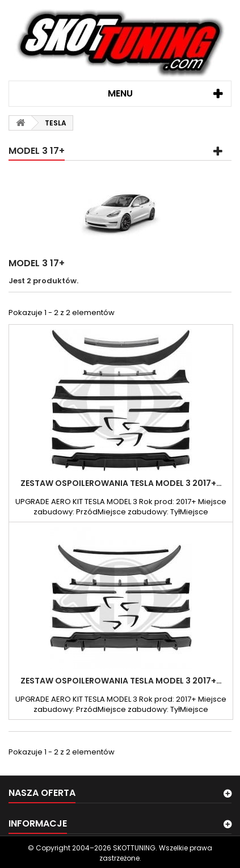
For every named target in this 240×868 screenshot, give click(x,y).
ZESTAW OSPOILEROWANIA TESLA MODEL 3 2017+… (121, 483)
